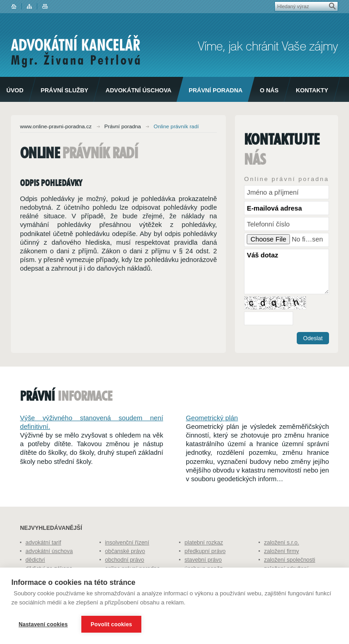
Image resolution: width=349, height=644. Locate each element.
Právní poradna (215, 90)
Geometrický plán (212, 418)
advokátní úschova (49, 551)
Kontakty (312, 90)
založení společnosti (290, 560)
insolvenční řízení (127, 543)
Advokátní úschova (138, 90)
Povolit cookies (112, 624)
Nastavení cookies (43, 624)
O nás (269, 90)
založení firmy (282, 551)
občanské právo (125, 551)
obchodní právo (125, 560)
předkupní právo (205, 551)
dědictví (35, 560)
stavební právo (203, 560)
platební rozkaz (204, 543)
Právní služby (65, 90)
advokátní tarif (43, 543)
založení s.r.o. (282, 543)
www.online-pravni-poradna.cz (56, 126)
